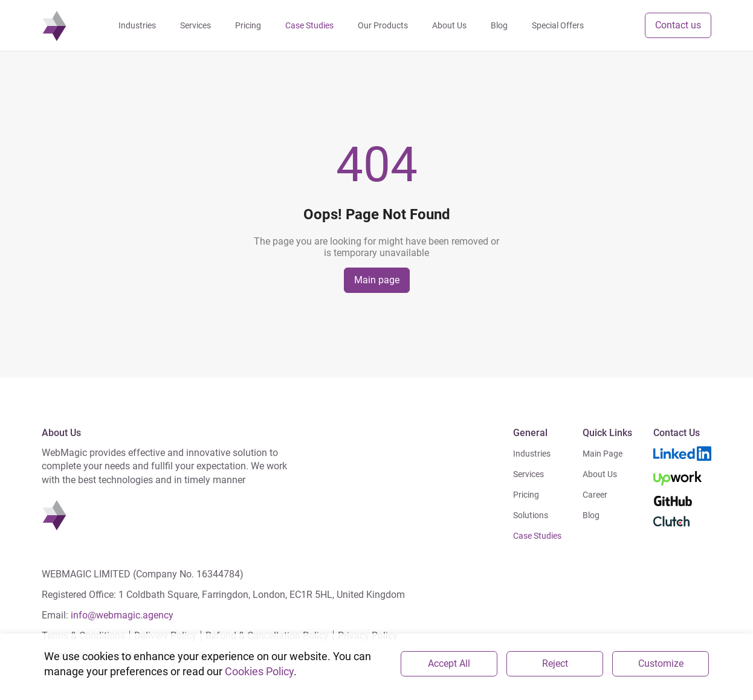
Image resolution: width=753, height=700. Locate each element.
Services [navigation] (196, 25)
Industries (532, 454)
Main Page (603, 454)
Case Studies (537, 536)
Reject (555, 663)
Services (528, 474)
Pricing (526, 495)
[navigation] (54, 25)
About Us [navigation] (449, 25)
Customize (661, 663)
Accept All (449, 663)
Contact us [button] (678, 25)
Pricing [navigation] (248, 25)
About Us (600, 474)
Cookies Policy (259, 671)
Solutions (531, 515)
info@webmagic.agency (122, 615)
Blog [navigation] (499, 25)
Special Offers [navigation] (558, 25)
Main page (377, 280)
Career (595, 495)
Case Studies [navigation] (309, 25)
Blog (591, 515)
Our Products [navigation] (383, 25)
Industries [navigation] (137, 25)
